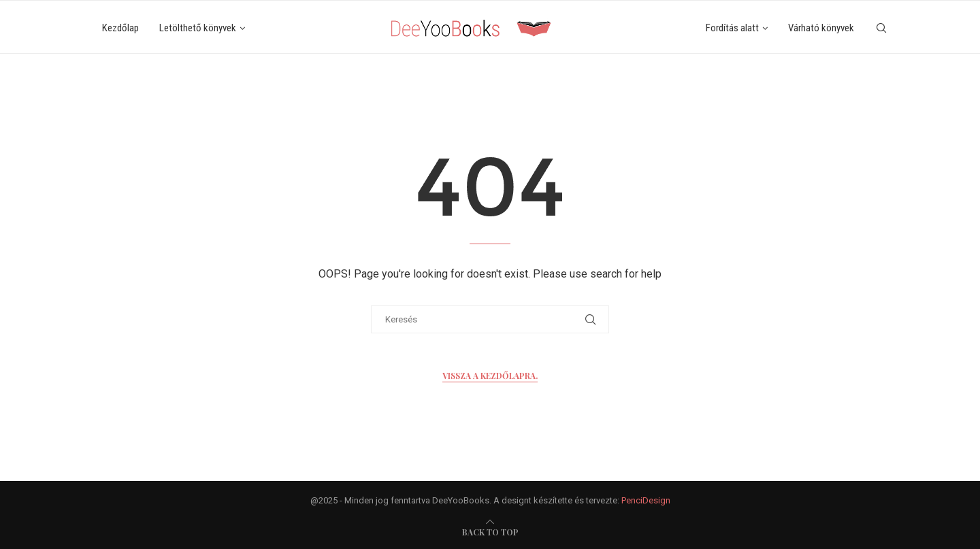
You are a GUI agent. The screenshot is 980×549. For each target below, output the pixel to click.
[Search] (881, 29)
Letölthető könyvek (198, 28)
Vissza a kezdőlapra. (490, 376)
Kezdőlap (120, 28)
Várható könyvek (821, 28)
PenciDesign (646, 500)
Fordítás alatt (732, 28)
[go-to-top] (490, 532)
